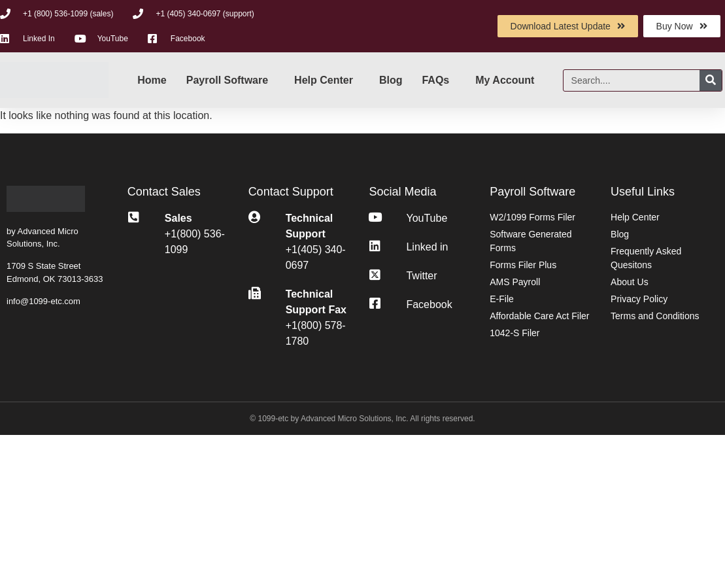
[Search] (711, 80)
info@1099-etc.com (43, 301)
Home (152, 80)
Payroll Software (227, 80)
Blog (391, 80)
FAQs (435, 80)
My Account (505, 80)
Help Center (324, 80)
